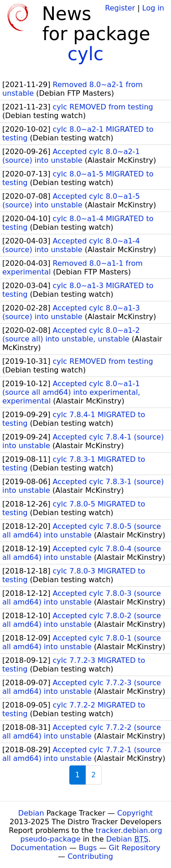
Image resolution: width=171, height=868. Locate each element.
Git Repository (135, 848)
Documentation (39, 848)
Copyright (135, 813)
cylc (85, 54)
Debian (31, 813)
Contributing (90, 856)
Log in (153, 8)
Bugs (88, 848)
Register (120, 8)
